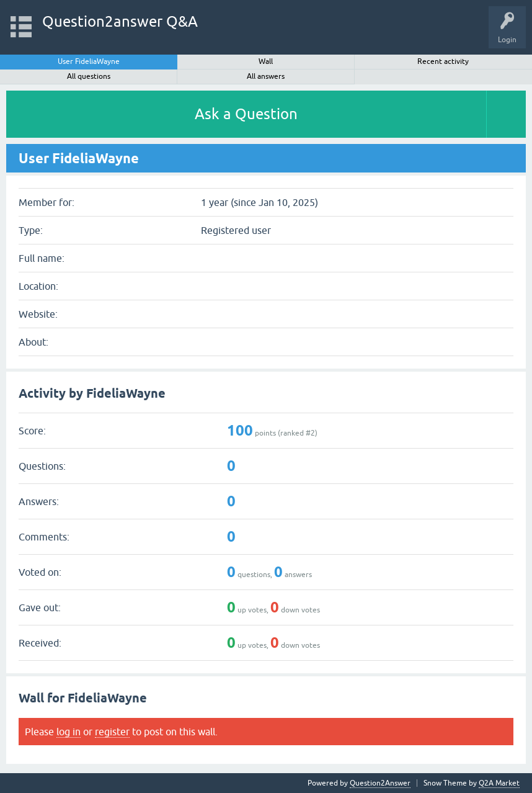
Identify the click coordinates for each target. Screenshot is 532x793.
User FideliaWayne (89, 61)
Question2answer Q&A (120, 21)
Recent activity (443, 61)
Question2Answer (380, 783)
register (112, 732)
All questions (89, 76)
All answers (266, 76)
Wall (266, 61)
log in (69, 732)
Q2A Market (499, 783)
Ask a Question (246, 114)
